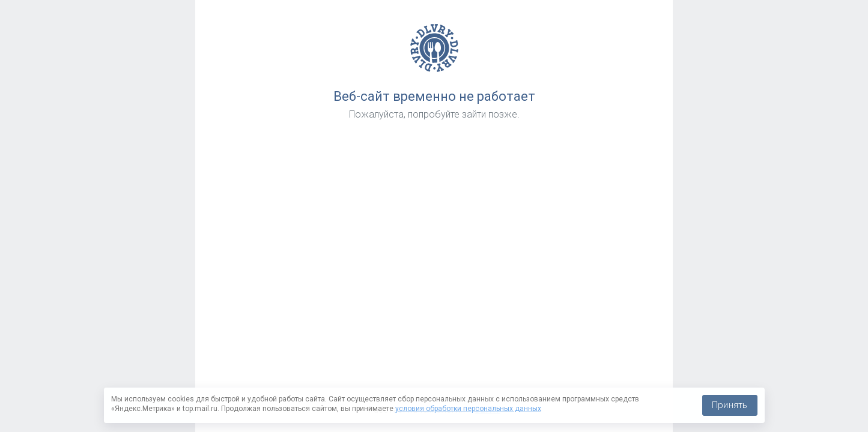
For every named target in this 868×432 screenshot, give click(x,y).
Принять (730, 405)
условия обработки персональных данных (468, 409)
